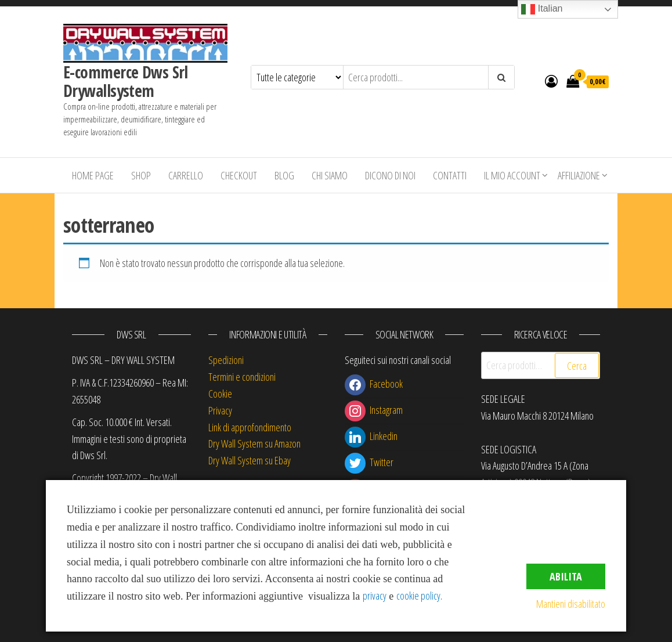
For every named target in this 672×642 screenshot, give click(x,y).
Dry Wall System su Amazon (254, 443)
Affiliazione (579, 175)
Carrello (186, 175)
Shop (141, 175)
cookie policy (418, 596)
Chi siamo (330, 175)
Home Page (93, 175)
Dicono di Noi (390, 175)
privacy (375, 596)
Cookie (220, 394)
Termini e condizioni (242, 377)
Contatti (450, 175)
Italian (542, 9)
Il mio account (512, 175)
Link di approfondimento (250, 427)
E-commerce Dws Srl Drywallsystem (126, 81)
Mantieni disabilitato (571, 604)
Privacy (220, 410)
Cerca (577, 366)
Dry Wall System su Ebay (250, 460)
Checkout (239, 175)
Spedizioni (226, 360)
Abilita (566, 576)
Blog (284, 175)
